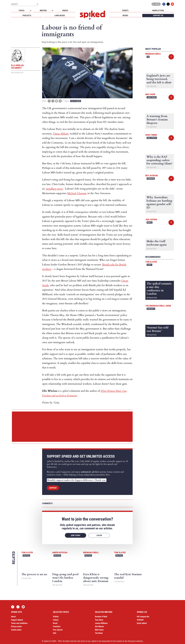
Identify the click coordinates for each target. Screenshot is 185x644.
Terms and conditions (19, 623)
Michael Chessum (77, 193)
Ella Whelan (99, 627)
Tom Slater (27, 552)
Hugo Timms (151, 135)
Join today (76, 535)
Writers (43, 11)
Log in (156, 4)
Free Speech (152, 138)
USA (55, 633)
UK (80, 101)
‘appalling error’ (54, 189)
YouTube (172, 4)
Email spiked (142, 623)
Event (149, 265)
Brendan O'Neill (91, 552)
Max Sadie (150, 94)
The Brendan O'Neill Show (158, 306)
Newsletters (158, 11)
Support (53, 488)
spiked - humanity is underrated (92, 15)
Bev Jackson (152, 176)
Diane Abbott (61, 134)
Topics (21, 11)
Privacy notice (16, 627)
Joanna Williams (101, 623)
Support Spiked (17, 620)
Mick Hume (99, 630)
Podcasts (27, 15)
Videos (65, 11)
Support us (158, 15)
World (150, 222)
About (13, 617)
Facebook (164, 4)
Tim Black (99, 633)
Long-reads (60, 15)
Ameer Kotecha (60, 552)
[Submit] (37, 4)
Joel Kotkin (151, 219)
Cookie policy (16, 630)
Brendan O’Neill (101, 617)
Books (125, 15)
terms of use (86, 641)
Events (125, 11)
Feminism (151, 179)
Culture (56, 620)
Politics (74, 101)
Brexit (55, 623)
